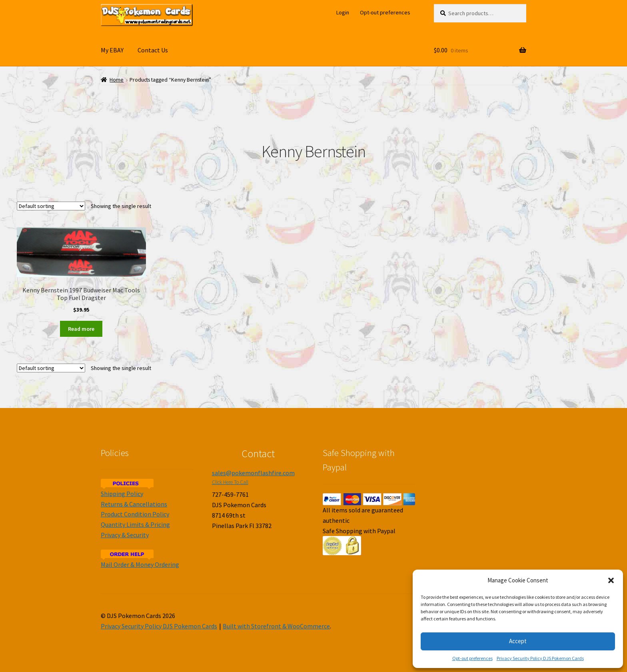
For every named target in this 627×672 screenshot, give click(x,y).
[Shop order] (51, 206)
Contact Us (153, 50)
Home (117, 80)
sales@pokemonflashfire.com (253, 473)
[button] (611, 580)
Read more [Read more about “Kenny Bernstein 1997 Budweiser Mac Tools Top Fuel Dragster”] (81, 329)
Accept (518, 641)
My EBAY (112, 50)
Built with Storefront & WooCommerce (276, 626)
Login (343, 12)
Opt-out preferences (472, 658)
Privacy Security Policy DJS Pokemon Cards (540, 658)
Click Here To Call (230, 482)
